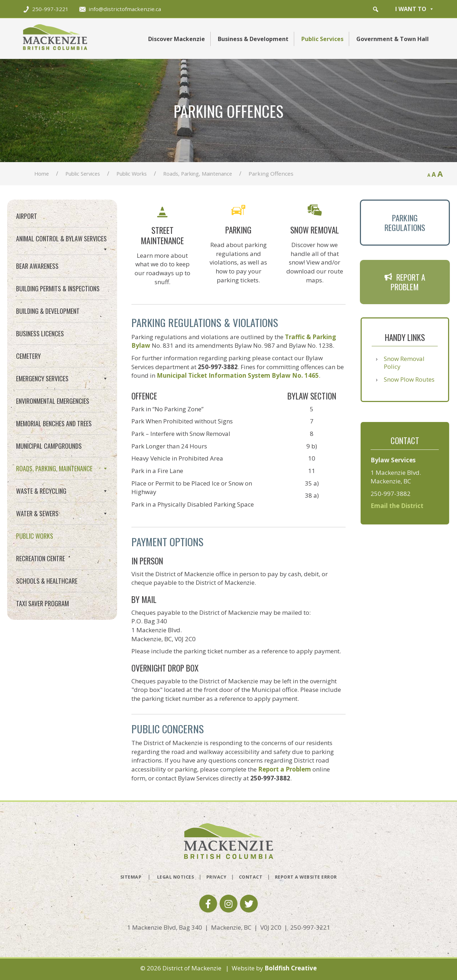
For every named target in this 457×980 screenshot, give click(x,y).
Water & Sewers (62, 552)
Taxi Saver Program (42, 642)
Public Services (322, 39)
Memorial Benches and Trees (54, 423)
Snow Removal (39, 512)
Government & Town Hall (393, 39)
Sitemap (131, 877)
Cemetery (28, 356)
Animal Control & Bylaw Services (62, 242)
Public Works (132, 174)
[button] (376, 9)
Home (42, 174)
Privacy (217, 877)
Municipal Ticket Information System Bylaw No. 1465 (238, 375)
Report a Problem (285, 769)
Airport (27, 216)
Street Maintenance (46, 486)
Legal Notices (176, 877)
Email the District (397, 506)
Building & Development (48, 311)
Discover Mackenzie (177, 39)
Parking (30, 499)
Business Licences (40, 333)
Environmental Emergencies (53, 401)
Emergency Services (62, 378)
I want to (415, 9)
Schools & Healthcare (47, 619)
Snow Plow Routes (409, 379)
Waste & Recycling (62, 529)
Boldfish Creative (291, 968)
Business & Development (253, 39)
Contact (251, 877)
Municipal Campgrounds (49, 446)
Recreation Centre (41, 597)
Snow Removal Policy (404, 363)
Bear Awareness (37, 266)
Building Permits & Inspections (58, 288)
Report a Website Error (306, 877)
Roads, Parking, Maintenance (198, 174)
